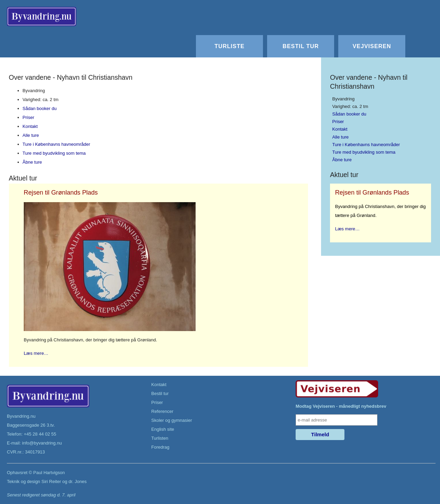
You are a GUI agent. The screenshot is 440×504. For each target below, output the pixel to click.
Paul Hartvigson (49, 473)
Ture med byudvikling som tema (54, 153)
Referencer (162, 411)
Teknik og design (24, 481)
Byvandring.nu (21, 416)
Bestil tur (301, 46)
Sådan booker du (40, 108)
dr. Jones (78, 481)
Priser (29, 117)
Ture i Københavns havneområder (57, 144)
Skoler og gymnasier (172, 420)
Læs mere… (36, 353)
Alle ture (31, 135)
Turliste (229, 46)
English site (163, 429)
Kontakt (30, 126)
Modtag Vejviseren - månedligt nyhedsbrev (341, 406)
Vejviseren (372, 46)
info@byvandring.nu (42, 443)
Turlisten (160, 438)
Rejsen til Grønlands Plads (61, 193)
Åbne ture (32, 162)
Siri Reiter (51, 481)
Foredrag (160, 447)
